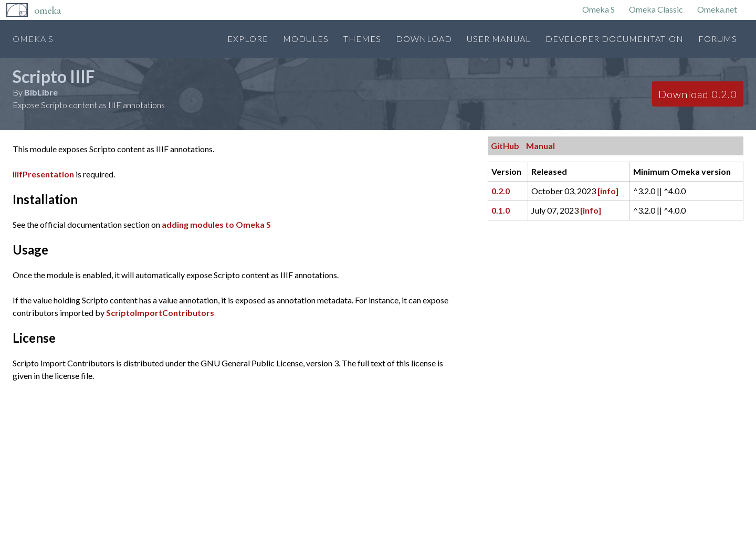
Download (424, 39)
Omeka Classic (656, 9)
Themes (362, 39)
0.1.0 (501, 210)
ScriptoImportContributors (160, 313)
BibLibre (41, 92)
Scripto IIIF (54, 76)
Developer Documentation (615, 39)
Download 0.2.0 (698, 94)
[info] (608, 191)
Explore (248, 39)
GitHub (505, 146)
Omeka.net (717, 9)
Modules (306, 39)
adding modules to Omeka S (216, 224)
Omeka (48, 10)
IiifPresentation (43, 174)
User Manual (499, 39)
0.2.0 (501, 191)
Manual (540, 146)
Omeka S (598, 9)
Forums (718, 39)
